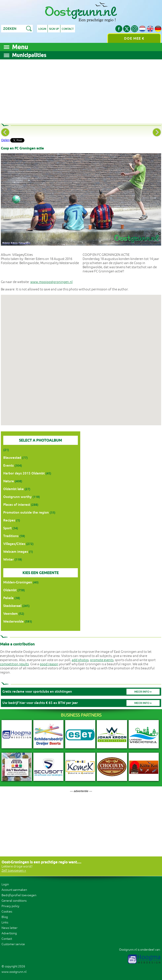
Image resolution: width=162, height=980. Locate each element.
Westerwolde (14, 621)
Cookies (7, 912)
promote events (102, 660)
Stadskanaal (12, 606)
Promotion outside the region (26, 512)
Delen (6, 140)
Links (5, 922)
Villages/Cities (14, 544)
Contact (68, 29)
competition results (14, 664)
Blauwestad (12, 458)
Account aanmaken (14, 890)
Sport (7, 528)
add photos (80, 660)
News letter (9, 928)
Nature (9, 481)
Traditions (11, 536)
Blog (5, 917)
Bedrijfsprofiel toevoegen (19, 895)
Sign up (54, 29)
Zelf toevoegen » (14, 871)
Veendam (10, 614)
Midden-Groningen (18, 582)
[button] (81, 356)
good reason (49, 664)
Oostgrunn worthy (17, 497)
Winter (9, 559)
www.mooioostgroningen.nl (51, 282)
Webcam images (16, 552)
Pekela (8, 598)
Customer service (13, 944)
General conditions (14, 901)
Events (9, 465)
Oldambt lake (14, 489)
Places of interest (17, 505)
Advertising (9, 933)
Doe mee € (134, 38)
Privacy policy (10, 906)
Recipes (9, 520)
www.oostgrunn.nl (14, 972)
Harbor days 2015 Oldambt (24, 473)
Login (42, 29)
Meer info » (143, 692)
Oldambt (10, 590)
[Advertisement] (81, 90)
